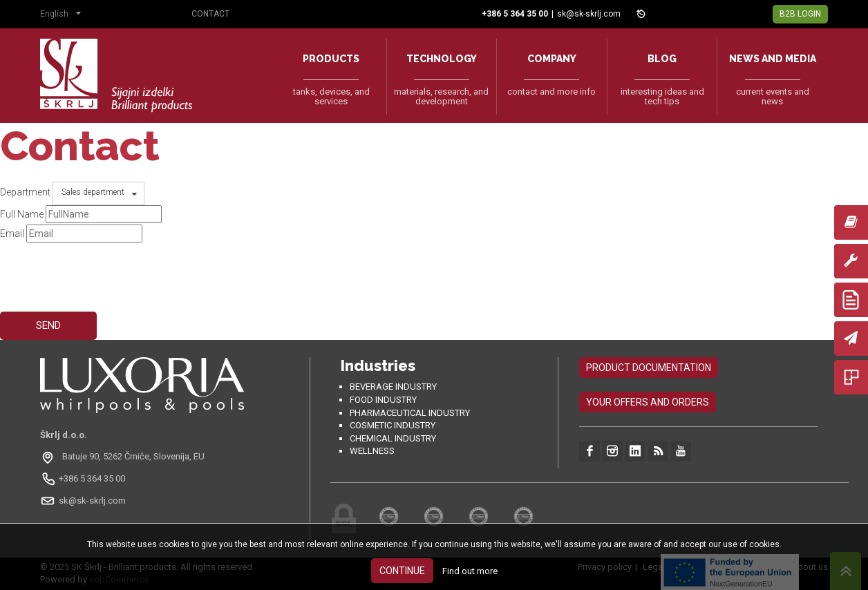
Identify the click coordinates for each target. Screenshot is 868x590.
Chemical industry (393, 438)
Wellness (372, 451)
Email (12, 234)
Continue (402, 571)
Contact (210, 14)
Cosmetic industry (393, 425)
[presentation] (105, 271)
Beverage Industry (393, 387)
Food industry (383, 400)
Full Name (22, 214)
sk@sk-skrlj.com (589, 14)
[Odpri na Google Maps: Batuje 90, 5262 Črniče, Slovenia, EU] (124, 457)
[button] (64, 15)
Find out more (470, 571)
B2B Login (800, 14)
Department (25, 192)
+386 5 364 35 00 (92, 478)
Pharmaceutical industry (410, 413)
